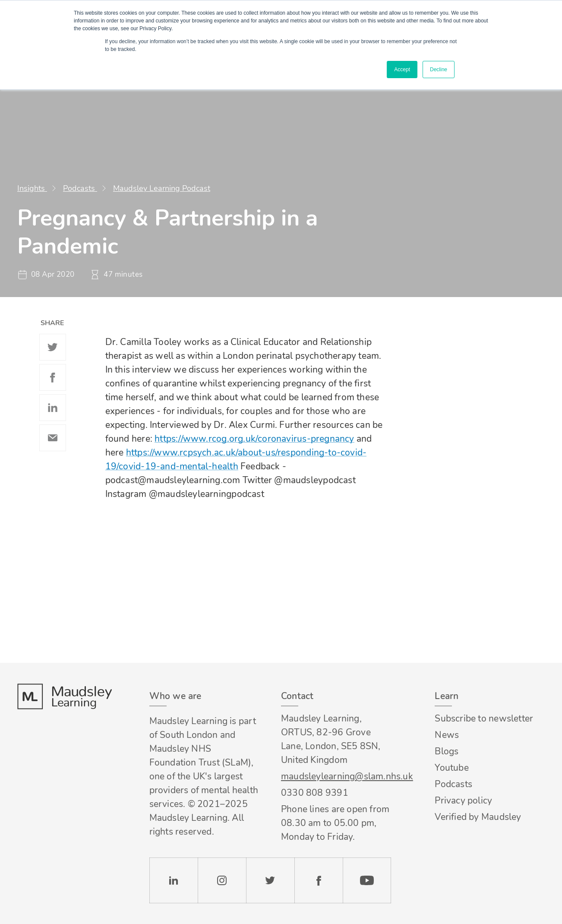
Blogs (447, 751)
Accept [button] (402, 70)
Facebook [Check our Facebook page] (319, 880)
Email (53, 438)
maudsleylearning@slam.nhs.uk (336, 776)
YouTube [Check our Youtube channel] (367, 880)
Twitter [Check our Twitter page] (270, 880)
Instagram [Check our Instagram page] (222, 880)
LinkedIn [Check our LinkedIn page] (174, 880)
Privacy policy (463, 801)
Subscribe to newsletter (484, 718)
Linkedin (53, 408)
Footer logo (64, 696)
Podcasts (80, 188)
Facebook (53, 377)
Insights (32, 188)
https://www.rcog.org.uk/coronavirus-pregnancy (254, 439)
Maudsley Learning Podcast (162, 188)
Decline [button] (439, 70)
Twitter (53, 347)
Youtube (451, 768)
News (447, 735)
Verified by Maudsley (478, 817)
